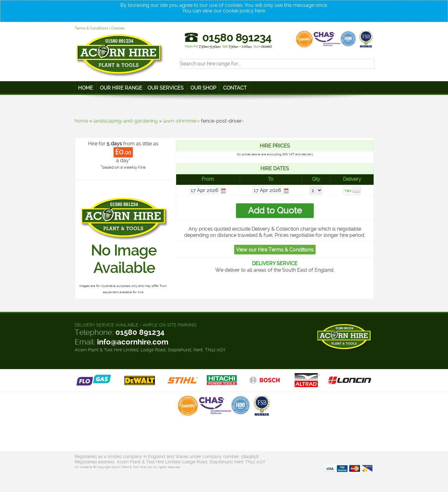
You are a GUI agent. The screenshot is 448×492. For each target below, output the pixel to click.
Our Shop (203, 88)
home (81, 121)
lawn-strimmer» (181, 121)
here (260, 11)
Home (86, 88)
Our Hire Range (121, 88)
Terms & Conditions (91, 28)
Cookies (118, 28)
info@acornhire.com (133, 342)
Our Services (166, 88)
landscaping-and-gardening (126, 121)
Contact (235, 88)
